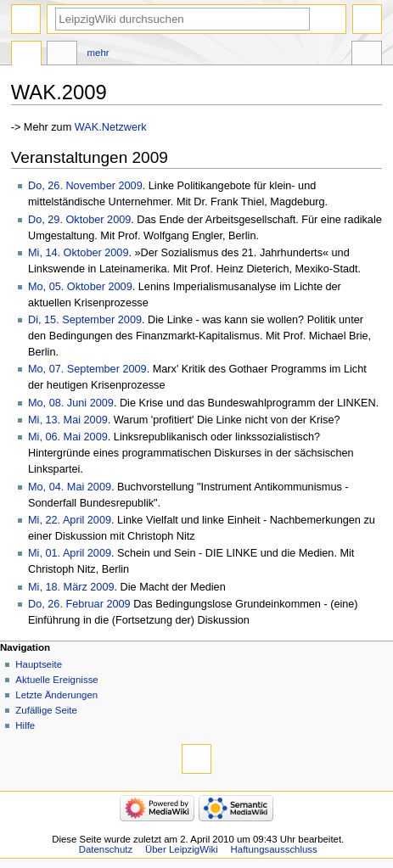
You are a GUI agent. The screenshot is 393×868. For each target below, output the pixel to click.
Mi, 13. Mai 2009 (68, 420)
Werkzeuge (367, 55)
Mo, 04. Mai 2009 (70, 487)
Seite (26, 55)
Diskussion (62, 55)
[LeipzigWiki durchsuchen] (182, 19)
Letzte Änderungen (56, 695)
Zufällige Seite (46, 710)
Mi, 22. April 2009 (70, 520)
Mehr (98, 53)
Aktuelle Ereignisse (56, 680)
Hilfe (25, 725)
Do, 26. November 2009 (85, 186)
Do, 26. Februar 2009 (79, 604)
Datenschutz (106, 849)
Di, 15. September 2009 (85, 320)
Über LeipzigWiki (182, 849)
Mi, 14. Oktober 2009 (78, 253)
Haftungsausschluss (274, 849)
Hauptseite (39, 664)
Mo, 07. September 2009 (87, 369)
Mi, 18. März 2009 (71, 587)
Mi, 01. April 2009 (70, 553)
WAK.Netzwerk (111, 127)
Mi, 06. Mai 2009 (68, 437)
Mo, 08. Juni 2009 (71, 403)
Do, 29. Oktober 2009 (79, 220)
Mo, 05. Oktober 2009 (80, 287)
